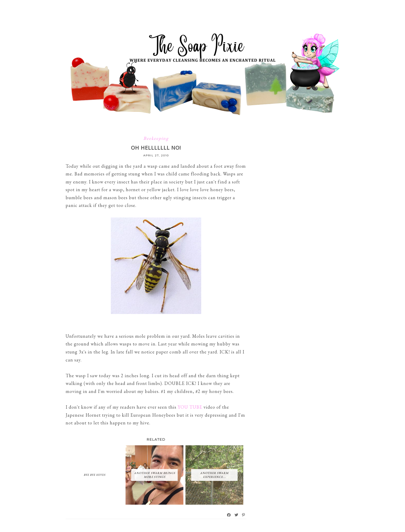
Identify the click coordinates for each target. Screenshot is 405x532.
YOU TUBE (190, 407)
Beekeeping (156, 138)
